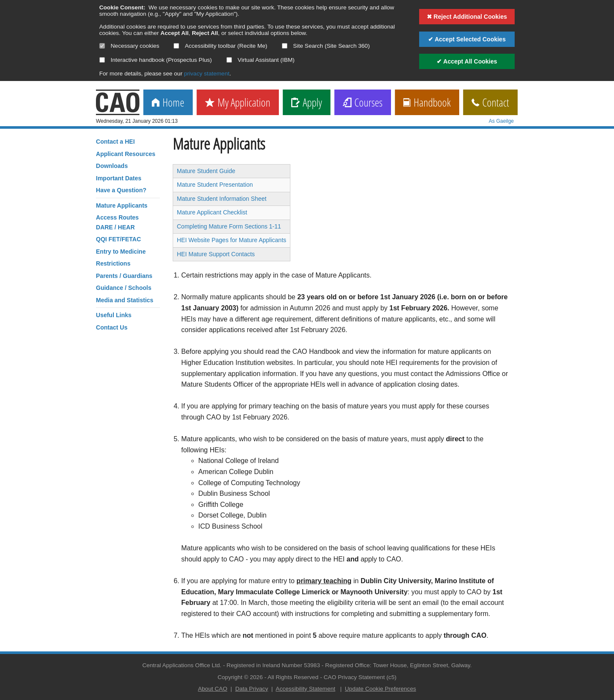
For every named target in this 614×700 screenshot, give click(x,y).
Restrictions (113, 263)
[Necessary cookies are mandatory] (102, 46)
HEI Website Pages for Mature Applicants (232, 240)
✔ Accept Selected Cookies (467, 39)
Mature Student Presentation (215, 185)
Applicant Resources (126, 154)
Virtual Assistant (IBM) (261, 60)
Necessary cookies (129, 46)
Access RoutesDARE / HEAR (117, 222)
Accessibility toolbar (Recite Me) (220, 46)
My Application (238, 103)
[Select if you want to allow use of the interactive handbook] (102, 60)
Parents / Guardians (124, 276)
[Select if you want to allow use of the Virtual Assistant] (229, 60)
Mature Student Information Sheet (222, 199)
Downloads (112, 166)
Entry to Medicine (121, 252)
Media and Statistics (125, 300)
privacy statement (207, 74)
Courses (363, 103)
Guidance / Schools (124, 288)
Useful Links (114, 315)
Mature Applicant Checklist (212, 212)
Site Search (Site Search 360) (326, 46)
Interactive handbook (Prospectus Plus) (156, 60)
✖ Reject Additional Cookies (467, 17)
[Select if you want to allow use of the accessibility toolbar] (176, 46)
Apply (307, 103)
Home (168, 103)
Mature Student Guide (206, 171)
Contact (490, 103)
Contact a (115, 142)
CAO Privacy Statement (354, 677)
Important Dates (119, 178)
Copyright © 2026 (240, 677)
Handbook (427, 103)
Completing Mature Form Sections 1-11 (229, 226)
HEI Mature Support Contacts (216, 254)
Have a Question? (121, 190)
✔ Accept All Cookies (467, 61)
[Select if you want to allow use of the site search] (285, 46)
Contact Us (112, 327)
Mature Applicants (122, 205)
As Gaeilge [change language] (501, 121)
